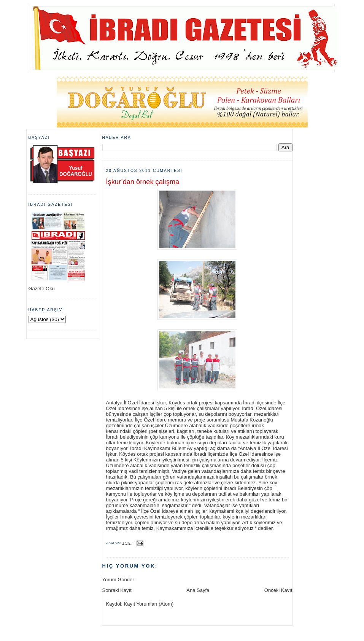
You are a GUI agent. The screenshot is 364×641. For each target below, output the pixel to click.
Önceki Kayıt (278, 590)
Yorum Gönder (118, 580)
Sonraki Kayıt (117, 590)
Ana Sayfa (198, 590)
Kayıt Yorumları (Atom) (149, 604)
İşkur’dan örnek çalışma (143, 182)
